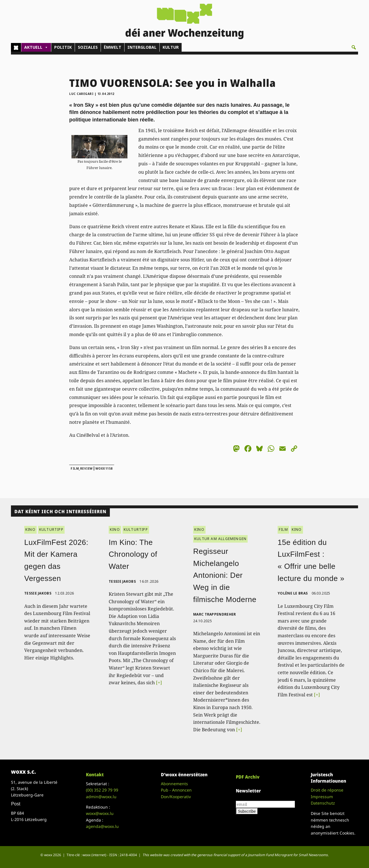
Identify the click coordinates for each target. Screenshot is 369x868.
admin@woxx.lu (101, 797)
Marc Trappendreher (214, 614)
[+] (159, 683)
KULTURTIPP (51, 529)
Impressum (322, 797)
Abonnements (174, 784)
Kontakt (95, 775)
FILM (283, 529)
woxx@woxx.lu (100, 813)
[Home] (16, 47)
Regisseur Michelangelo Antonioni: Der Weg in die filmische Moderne (225, 575)
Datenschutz (323, 803)
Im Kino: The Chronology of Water (133, 554)
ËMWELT (113, 47)
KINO (30, 529)
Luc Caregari (81, 94)
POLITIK (63, 47)
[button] (354, 47)
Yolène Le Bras (293, 593)
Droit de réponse (327, 790)
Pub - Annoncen (176, 790)
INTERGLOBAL (142, 47)
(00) (102, 790)
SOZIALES (88, 47)
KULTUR (171, 47)
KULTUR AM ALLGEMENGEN (220, 539)
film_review (82, 468)
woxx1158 (104, 468)
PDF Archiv (248, 777)
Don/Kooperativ (176, 797)
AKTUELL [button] (36, 47)
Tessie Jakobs (38, 593)
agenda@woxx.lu (102, 826)
